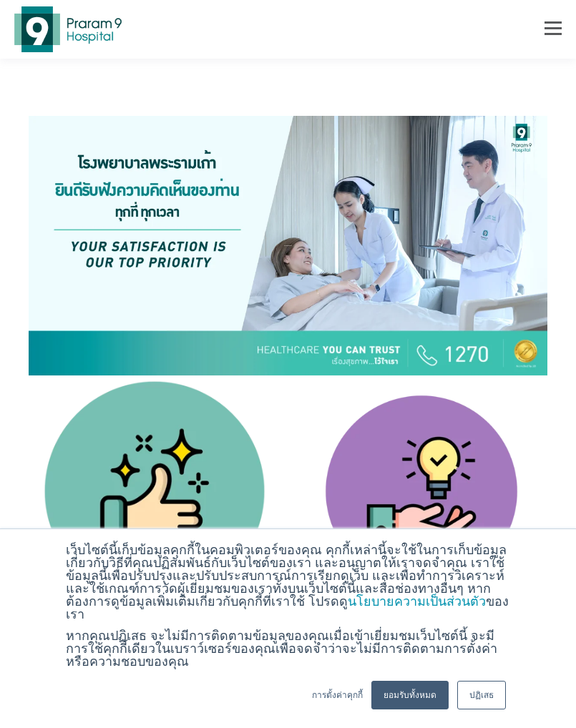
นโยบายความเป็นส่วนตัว (417, 601)
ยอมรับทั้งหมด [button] (410, 695)
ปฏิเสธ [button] (482, 695)
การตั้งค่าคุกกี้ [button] (337, 695)
